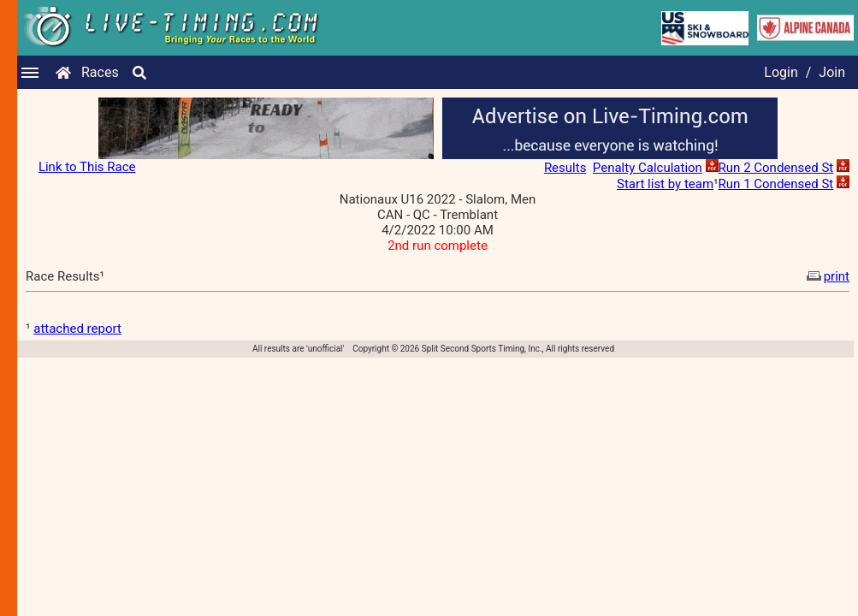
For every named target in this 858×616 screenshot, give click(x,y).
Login (781, 72)
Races (100, 72)
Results (565, 168)
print (826, 276)
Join (832, 72)
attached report (77, 329)
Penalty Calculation (648, 168)
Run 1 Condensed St (776, 184)
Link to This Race (87, 167)
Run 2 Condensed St (776, 168)
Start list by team (665, 184)
